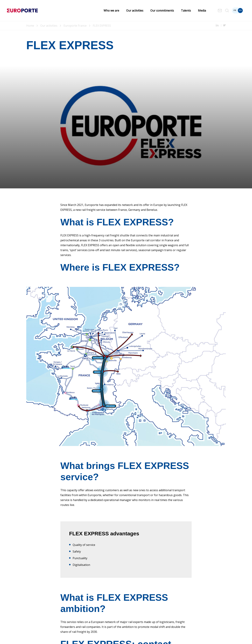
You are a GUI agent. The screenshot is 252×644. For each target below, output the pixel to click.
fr (235, 10)
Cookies (80, 638)
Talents (186, 11)
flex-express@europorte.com (88, 534)
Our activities (135, 11)
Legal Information (35, 638)
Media (202, 11)
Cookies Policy (54, 638)
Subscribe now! (78, 570)
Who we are (111, 11)
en (240, 10)
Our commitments (162, 11)
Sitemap (69, 638)
